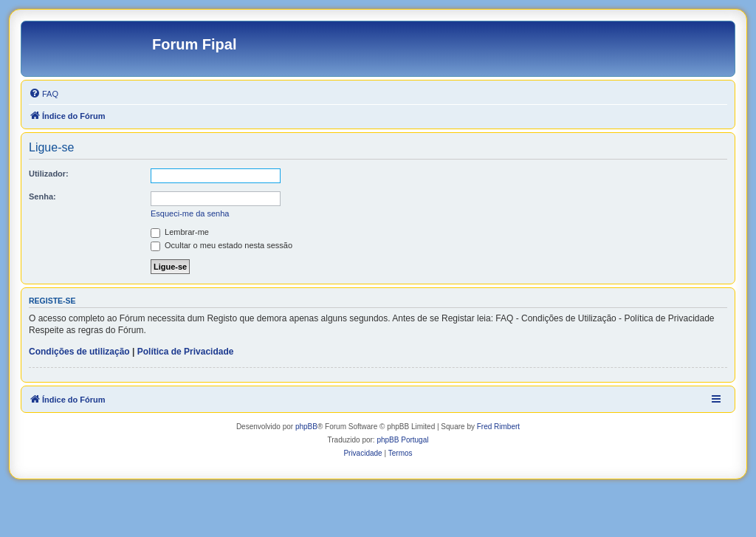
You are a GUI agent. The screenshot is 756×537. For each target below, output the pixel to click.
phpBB (306, 427)
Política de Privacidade (186, 352)
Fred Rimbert (498, 427)
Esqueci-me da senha (190, 213)
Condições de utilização (79, 352)
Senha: (42, 196)
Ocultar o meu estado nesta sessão (221, 245)
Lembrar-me (180, 232)
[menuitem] (44, 94)
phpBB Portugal (402, 440)
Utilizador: (49, 174)
